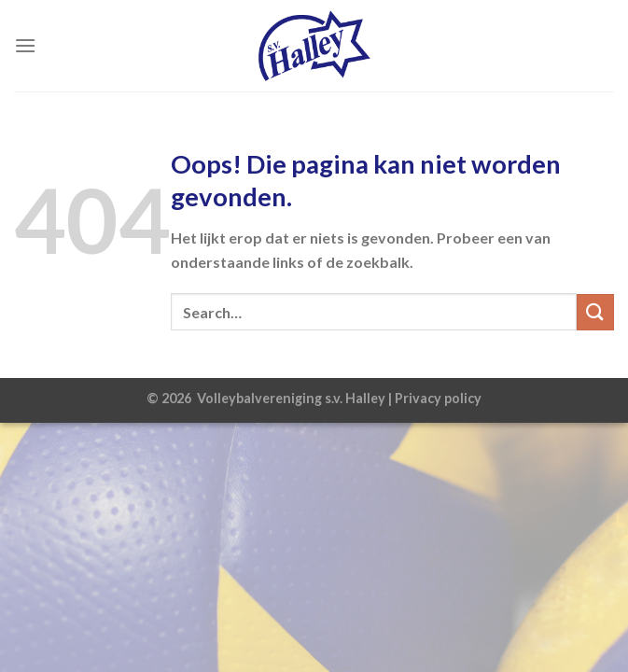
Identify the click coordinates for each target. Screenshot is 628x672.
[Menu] (25, 45)
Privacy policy (438, 398)
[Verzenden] (595, 312)
